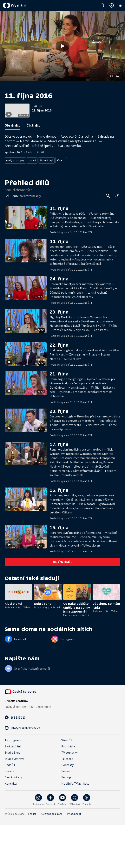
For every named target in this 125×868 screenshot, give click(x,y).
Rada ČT (10, 808)
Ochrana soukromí (52, 857)
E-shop (66, 820)
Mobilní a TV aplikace (75, 827)
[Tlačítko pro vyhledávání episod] (108, 239)
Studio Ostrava (14, 802)
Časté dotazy (13, 820)
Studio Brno (13, 796)
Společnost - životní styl (19, 204)
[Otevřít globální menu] (121, 5)
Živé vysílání (13, 789)
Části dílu (33, 164)
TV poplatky (69, 796)
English (32, 857)
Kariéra (10, 814)
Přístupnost (74, 857)
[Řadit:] (117, 239)
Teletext (67, 802)
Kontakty (11, 827)
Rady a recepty (15, 198)
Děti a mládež (80, 198)
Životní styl (46, 198)
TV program (13, 783)
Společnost (62, 198)
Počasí (66, 814)
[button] (62, 46)
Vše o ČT (67, 783)
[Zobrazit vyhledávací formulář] (103, 5)
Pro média (68, 789)
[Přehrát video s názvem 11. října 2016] (62, 46)
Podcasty (67, 808)
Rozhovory (42, 204)
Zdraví (31, 198)
